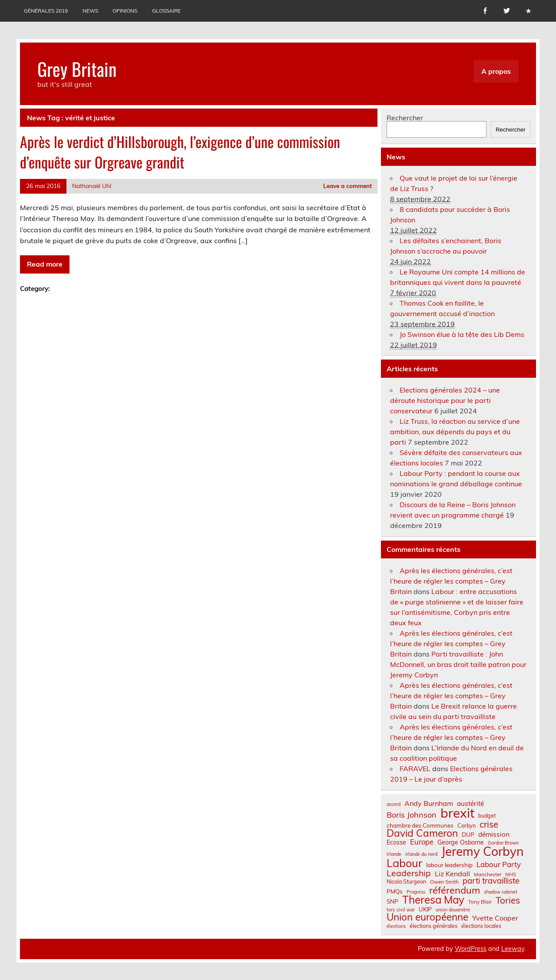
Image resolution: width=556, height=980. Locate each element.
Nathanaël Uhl (92, 186)
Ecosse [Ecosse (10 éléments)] (396, 842)
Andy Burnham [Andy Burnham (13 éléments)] (429, 803)
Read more (45, 264)
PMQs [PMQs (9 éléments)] (395, 892)
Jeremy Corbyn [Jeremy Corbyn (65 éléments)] (482, 851)
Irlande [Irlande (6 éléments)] (394, 854)
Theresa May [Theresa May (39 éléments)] (433, 900)
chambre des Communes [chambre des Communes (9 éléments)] (420, 826)
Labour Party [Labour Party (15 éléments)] (499, 865)
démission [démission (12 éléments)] (494, 834)
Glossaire (166, 11)
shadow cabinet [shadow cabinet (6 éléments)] (501, 892)
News (90, 11)
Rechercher (405, 118)
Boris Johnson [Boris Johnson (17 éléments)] (412, 815)
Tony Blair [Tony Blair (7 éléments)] (480, 902)
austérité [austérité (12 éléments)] (470, 803)
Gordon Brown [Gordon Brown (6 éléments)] (503, 843)
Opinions (125, 11)
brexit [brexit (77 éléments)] (457, 813)
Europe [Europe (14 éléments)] (422, 842)
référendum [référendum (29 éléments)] (455, 890)
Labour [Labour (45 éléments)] (404, 863)
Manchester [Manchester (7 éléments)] (488, 874)
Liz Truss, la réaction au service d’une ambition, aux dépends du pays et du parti (455, 432)
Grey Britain (77, 69)
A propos (496, 71)
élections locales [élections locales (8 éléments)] (481, 926)
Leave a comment (347, 186)
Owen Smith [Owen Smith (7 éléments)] (444, 882)
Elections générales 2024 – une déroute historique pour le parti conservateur (445, 400)
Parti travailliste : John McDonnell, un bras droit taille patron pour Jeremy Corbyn (458, 664)
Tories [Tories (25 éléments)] (508, 900)
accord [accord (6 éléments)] (394, 804)
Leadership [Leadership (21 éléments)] (409, 873)
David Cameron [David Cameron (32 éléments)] (422, 833)
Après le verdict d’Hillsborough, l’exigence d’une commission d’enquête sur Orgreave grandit (180, 152)
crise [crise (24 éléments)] (489, 824)
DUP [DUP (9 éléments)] (468, 835)
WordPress (471, 949)
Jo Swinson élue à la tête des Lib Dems (462, 334)
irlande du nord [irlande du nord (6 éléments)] (421, 854)
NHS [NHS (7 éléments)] (511, 874)
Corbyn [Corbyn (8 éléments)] (467, 825)
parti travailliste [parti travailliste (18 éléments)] (491, 881)
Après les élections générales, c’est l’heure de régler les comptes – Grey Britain (451, 581)
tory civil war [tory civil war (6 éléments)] (401, 910)
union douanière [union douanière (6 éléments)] (453, 910)
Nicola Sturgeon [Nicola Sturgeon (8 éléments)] (406, 881)
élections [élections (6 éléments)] (396, 926)
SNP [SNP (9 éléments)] (392, 902)
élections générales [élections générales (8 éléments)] (434, 926)
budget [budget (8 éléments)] (487, 815)
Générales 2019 (46, 11)
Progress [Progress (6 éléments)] (416, 892)
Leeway (513, 949)
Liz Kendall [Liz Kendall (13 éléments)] (452, 874)
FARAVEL (415, 769)
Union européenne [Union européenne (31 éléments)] (427, 917)
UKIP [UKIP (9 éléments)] (425, 909)
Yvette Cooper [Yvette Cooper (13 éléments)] (495, 918)
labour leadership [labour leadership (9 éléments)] (449, 865)
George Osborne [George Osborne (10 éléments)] (461, 842)
